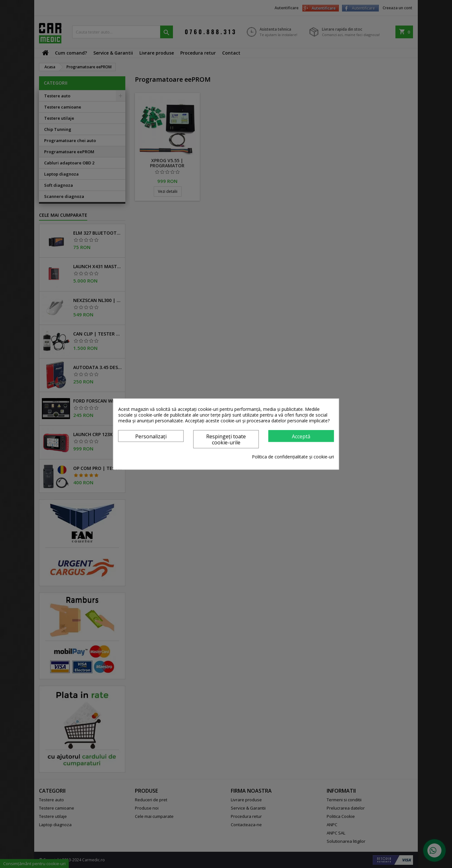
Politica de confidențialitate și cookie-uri (293, 457)
